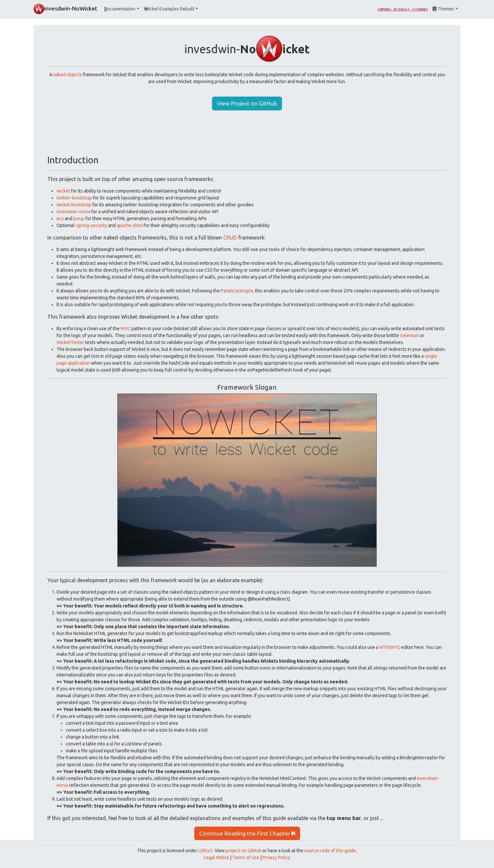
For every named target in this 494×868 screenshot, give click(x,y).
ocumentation (120, 9)
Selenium (410, 335)
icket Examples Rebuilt (169, 9)
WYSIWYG (390, 647)
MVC (126, 329)
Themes (443, 9)
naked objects (68, 75)
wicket (63, 191)
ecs (60, 218)
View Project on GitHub (247, 103)
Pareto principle (237, 291)
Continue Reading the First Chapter (247, 833)
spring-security (92, 225)
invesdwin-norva (73, 212)
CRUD (230, 238)
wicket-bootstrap (74, 205)
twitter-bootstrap (74, 198)
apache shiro (130, 225)
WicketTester (70, 342)
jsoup (79, 218)
